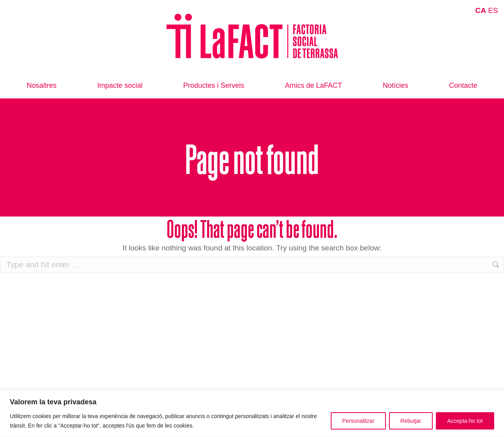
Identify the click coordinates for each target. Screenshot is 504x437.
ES (493, 10)
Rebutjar (411, 421)
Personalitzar (358, 421)
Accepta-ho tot (465, 421)
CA (481, 10)
